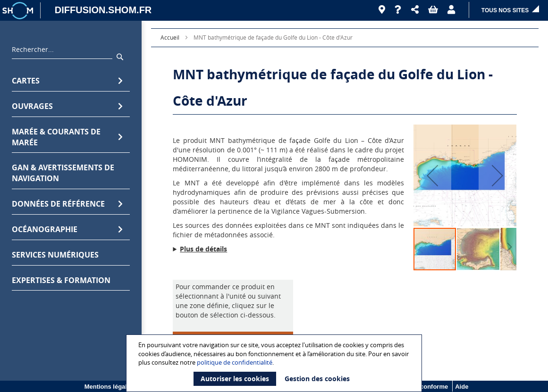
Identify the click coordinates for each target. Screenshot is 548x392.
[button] (415, 10)
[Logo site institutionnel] (19, 10)
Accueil (170, 37)
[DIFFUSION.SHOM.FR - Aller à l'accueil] (99, 10)
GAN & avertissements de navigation (63, 173)
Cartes (67, 81)
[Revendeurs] (382, 10)
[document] (275, 363)
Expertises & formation (61, 280)
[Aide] (398, 10)
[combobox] (62, 52)
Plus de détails (203, 249)
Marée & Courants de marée (67, 137)
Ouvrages (67, 106)
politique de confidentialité (235, 362)
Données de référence (67, 204)
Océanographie (67, 229)
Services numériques (55, 255)
